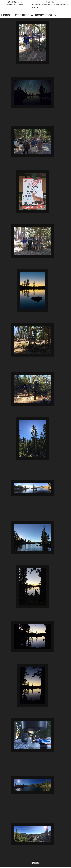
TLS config (56, 4)
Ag (39, 4)
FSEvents (44, 4)
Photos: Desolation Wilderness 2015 (28, 15)
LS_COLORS (64, 4)
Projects (50, 2)
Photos (35, 8)
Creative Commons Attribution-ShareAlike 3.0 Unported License (42, 865)
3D (33, 4)
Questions (20, 4)
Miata (36, 4)
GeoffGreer (15, 2)
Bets (15, 4)
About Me (10, 4)
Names (50, 4)
